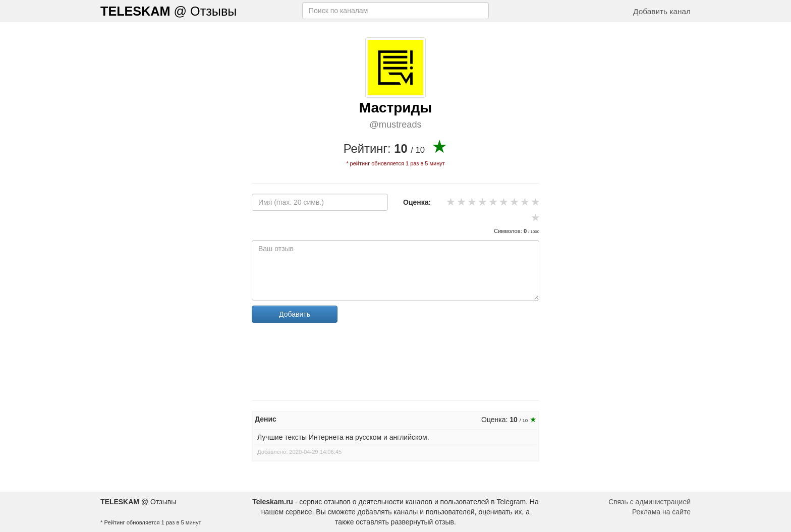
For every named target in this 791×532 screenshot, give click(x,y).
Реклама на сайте (661, 512)
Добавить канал (662, 11)
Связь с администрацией (649, 502)
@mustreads (395, 125)
